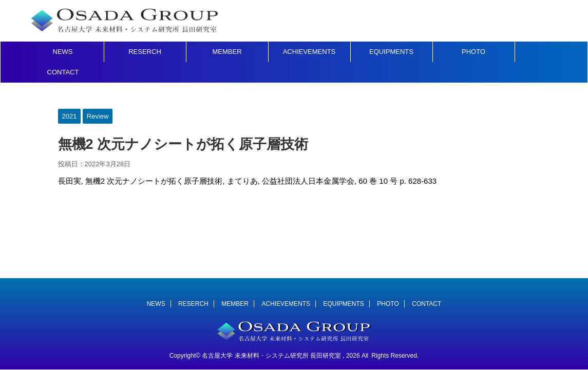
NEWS (63, 52)
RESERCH (145, 52)
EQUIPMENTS (391, 52)
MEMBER (227, 52)
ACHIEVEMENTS (309, 52)
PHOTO (473, 52)
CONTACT (63, 72)
